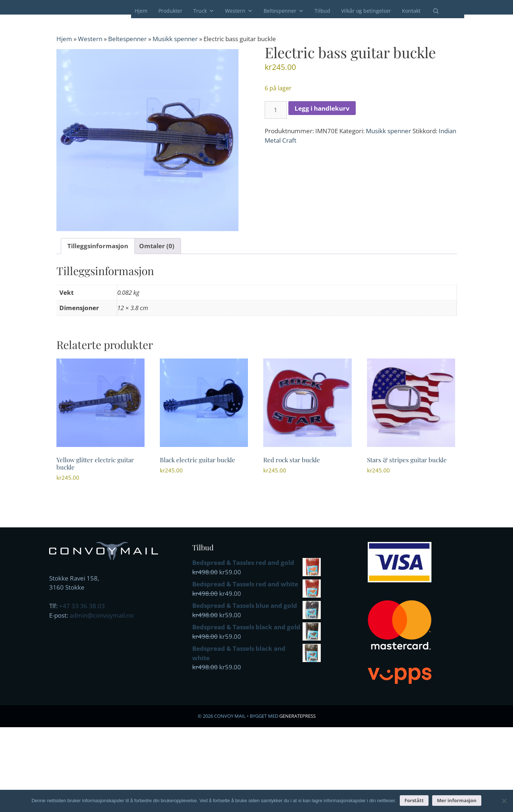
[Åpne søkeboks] (431, 11)
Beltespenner (284, 11)
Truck (204, 11)
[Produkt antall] (276, 110)
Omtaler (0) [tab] (157, 246)
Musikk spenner (175, 39)
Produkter (170, 11)
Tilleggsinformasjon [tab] (98, 246)
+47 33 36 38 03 (82, 606)
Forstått (414, 800)
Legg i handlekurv (322, 108)
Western (239, 11)
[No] (504, 801)
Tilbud (322, 11)
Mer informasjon (457, 800)
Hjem (141, 11)
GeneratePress (297, 716)
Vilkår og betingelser (366, 11)
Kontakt (411, 11)
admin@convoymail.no (102, 615)
